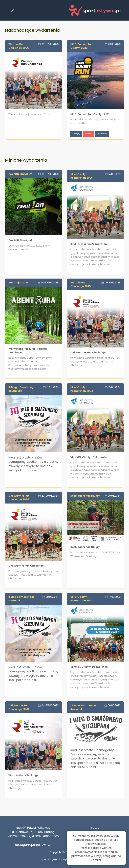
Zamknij (96, 860)
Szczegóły (79, 134)
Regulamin (96, 828)
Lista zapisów (81, 140)
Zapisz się (96, 134)
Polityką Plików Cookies (102, 842)
